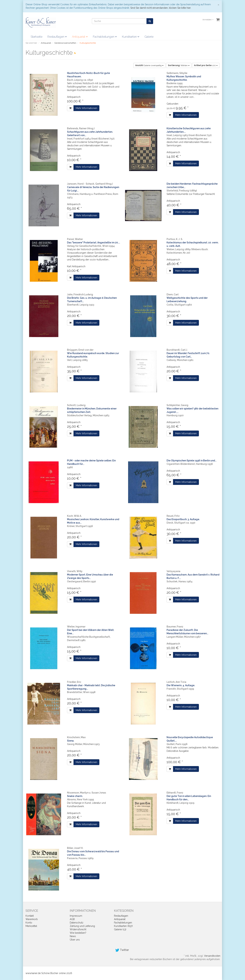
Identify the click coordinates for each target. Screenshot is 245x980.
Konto (29, 923)
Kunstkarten (131, 37)
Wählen (179, 65)
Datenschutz (77, 923)
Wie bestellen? (78, 933)
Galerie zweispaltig (149, 65)
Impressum (76, 916)
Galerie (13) (120, 929)
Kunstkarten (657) (123, 926)
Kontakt (30, 916)
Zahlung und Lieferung (82, 926)
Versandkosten (212, 956)
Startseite (36, 37)
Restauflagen (57, 37)
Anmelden (208, 20)
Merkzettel (31, 926)
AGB (72, 919)
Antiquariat (80, 37)
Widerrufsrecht (78, 929)
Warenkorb (32, 919)
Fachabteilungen (105, 37)
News (73, 936)
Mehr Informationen (86, 108)
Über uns (75, 940)
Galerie (149, 37)
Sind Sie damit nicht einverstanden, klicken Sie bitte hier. (161, 8)
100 (206, 65)
